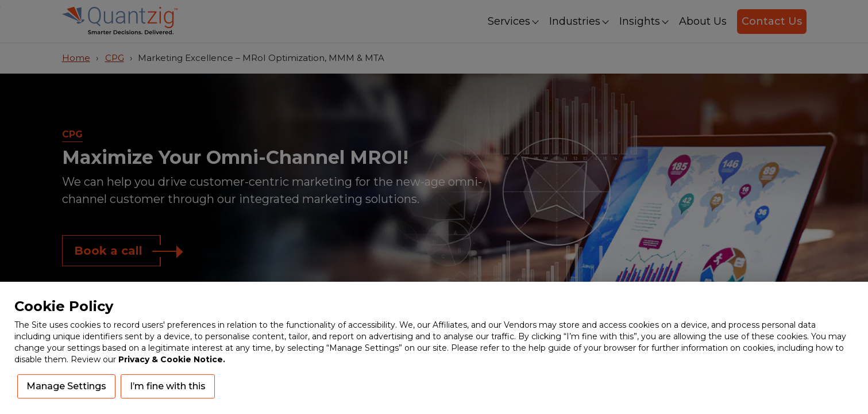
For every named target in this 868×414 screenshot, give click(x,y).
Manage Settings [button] (66, 386)
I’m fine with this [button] (168, 386)
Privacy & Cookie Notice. (172, 359)
